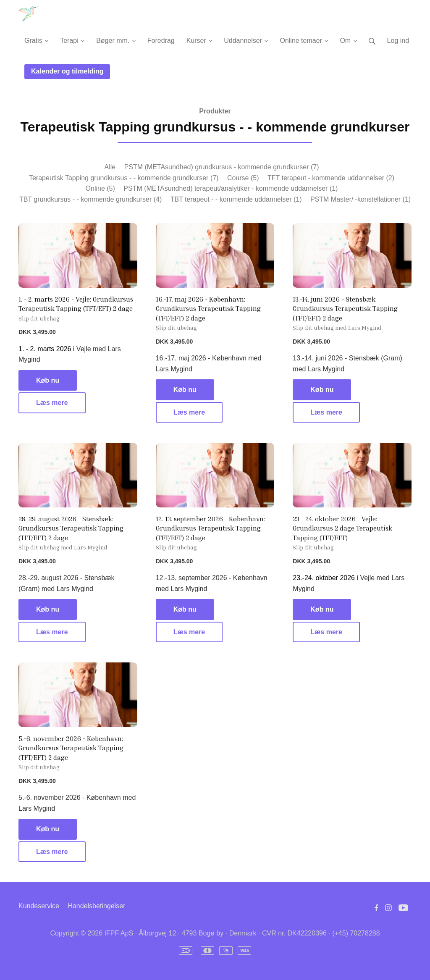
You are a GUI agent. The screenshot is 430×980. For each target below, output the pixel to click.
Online (100, 188)
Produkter (215, 111)
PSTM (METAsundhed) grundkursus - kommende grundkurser (222, 167)
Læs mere (52, 403)
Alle (110, 167)
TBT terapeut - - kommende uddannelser (236, 199)
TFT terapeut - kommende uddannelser (331, 178)
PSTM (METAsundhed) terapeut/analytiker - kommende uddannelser (231, 188)
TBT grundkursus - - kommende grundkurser (90, 199)
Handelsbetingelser (96, 906)
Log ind (398, 41)
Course (243, 178)
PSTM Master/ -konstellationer (361, 199)
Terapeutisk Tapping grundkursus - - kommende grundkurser (124, 178)
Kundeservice (39, 906)
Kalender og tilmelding (67, 71)
